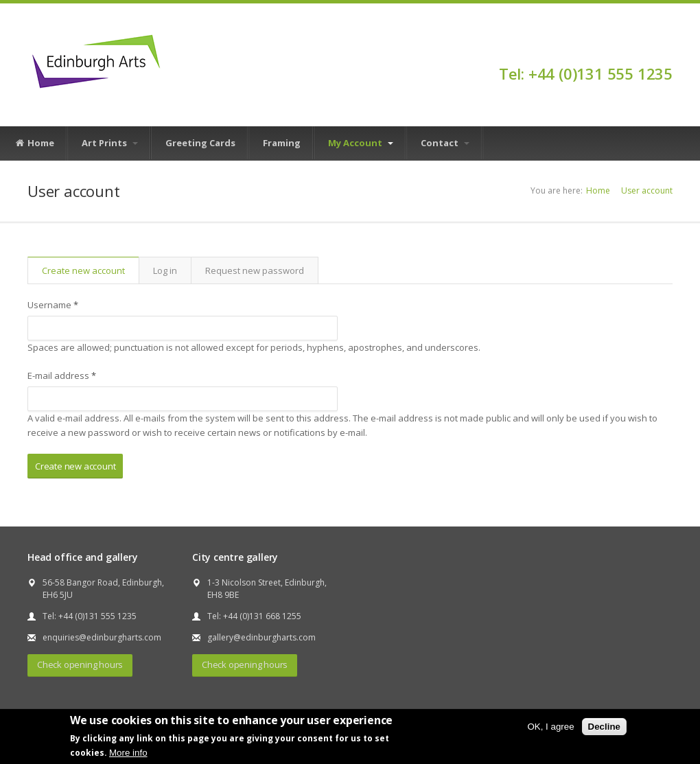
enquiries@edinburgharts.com (102, 637)
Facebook (666, 49)
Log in (165, 270)
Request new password (255, 270)
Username (53, 305)
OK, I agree (550, 727)
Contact (445, 143)
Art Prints (110, 143)
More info (128, 753)
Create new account (90, 270)
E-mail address (62, 375)
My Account (361, 143)
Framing (282, 143)
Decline (604, 727)
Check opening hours (80, 664)
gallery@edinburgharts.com (261, 637)
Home (34, 143)
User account (647, 190)
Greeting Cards (200, 143)
